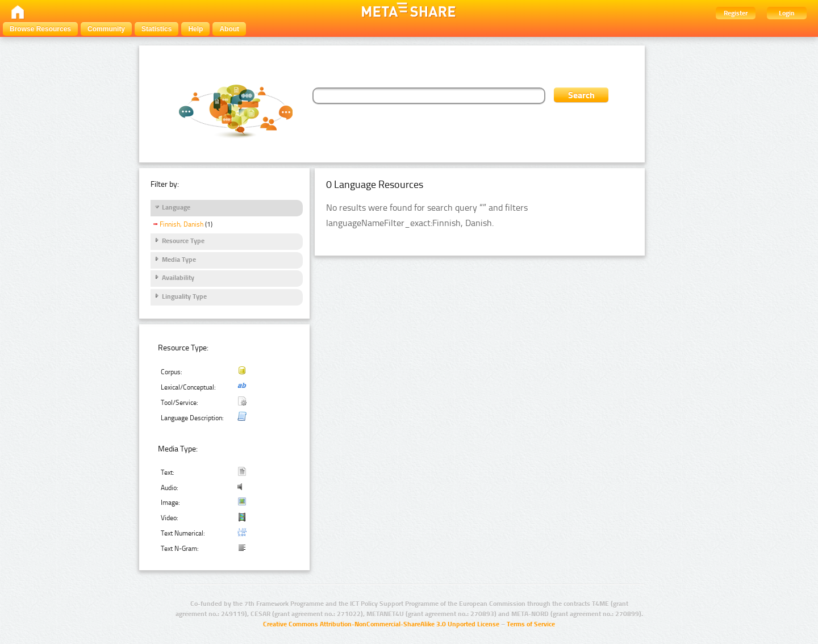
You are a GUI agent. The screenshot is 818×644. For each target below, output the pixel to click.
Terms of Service (531, 624)
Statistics (156, 29)
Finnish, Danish (181, 224)
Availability (178, 278)
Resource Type (183, 241)
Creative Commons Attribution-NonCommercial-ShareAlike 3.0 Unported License (381, 624)
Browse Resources (40, 29)
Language (176, 207)
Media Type (179, 260)
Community (106, 29)
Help (195, 29)
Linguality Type (184, 296)
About (229, 29)
